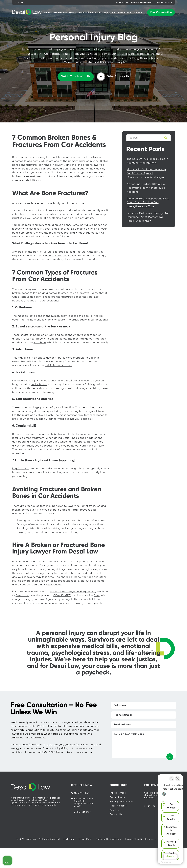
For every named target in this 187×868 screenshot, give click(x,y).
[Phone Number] (144, 715)
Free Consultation (161, 12)
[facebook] (15, 3)
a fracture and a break (59, 256)
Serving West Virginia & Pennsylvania (134, 2)
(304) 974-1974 (165, 2)
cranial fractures (94, 434)
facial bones (39, 385)
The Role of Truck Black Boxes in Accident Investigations (147, 161)
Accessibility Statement (109, 839)
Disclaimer (69, 839)
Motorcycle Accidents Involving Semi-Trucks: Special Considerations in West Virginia (146, 173)
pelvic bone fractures (58, 366)
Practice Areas (118, 793)
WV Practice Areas (64, 13)
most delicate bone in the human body (42, 316)
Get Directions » (82, 812)
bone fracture (76, 203)
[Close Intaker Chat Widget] (178, 777)
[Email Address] (144, 725)
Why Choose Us (113, 77)
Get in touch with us (76, 77)
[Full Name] (144, 705)
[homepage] (27, 12)
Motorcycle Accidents (121, 802)
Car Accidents (117, 797)
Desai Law (22, 596)
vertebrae (40, 343)
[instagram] (22, 3)
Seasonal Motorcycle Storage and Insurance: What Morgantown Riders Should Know (148, 217)
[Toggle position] (172, 777)
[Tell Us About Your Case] (144, 744)
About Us (115, 810)
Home (47, 13)
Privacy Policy (85, 839)
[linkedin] (18, 3)
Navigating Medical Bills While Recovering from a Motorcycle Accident (146, 188)
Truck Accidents (118, 806)
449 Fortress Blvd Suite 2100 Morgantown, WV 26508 (82, 802)
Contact (139, 13)
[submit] (170, 757)
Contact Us (116, 814)
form (97, 596)
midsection (67, 407)
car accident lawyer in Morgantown (73, 592)
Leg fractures (21, 469)
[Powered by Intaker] (163, 862)
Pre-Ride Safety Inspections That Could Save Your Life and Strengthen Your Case (148, 203)
